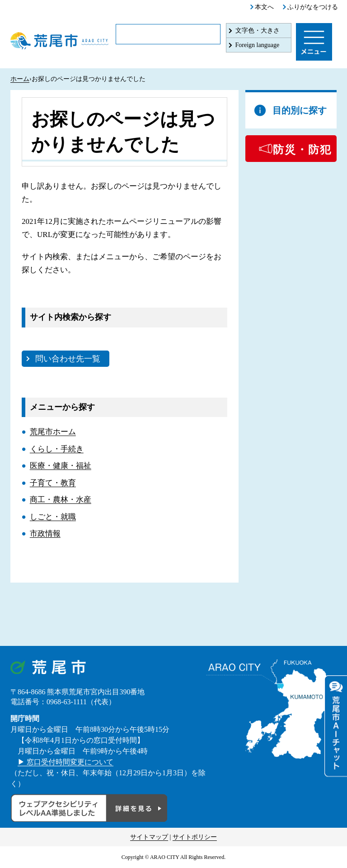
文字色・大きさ (258, 31)
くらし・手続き (57, 449)
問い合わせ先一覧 (68, 359)
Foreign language (258, 45)
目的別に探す (300, 110)
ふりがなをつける (313, 7)
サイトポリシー (195, 837)
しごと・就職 (53, 517)
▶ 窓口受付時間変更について (66, 762)
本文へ (264, 7)
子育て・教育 (53, 483)
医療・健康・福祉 (61, 466)
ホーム (20, 79)
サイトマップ (149, 837)
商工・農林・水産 (61, 500)
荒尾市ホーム (53, 432)
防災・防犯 (302, 150)
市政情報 (45, 534)
